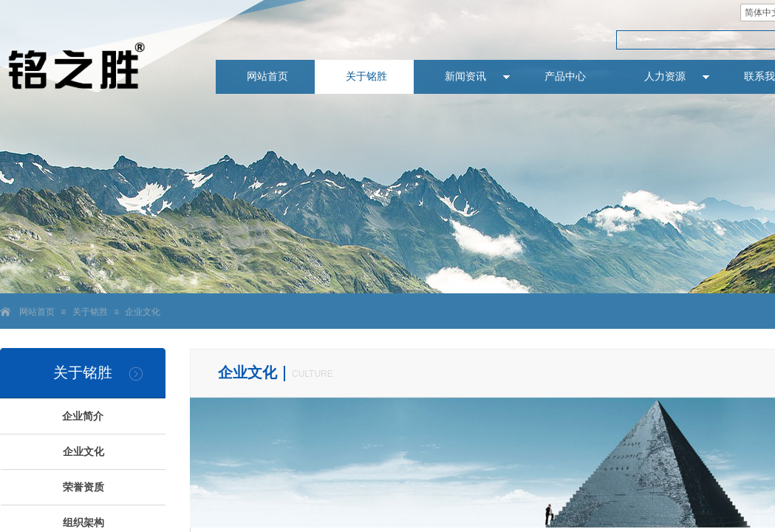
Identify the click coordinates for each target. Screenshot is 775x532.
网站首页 (37, 312)
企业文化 (143, 312)
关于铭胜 (90, 312)
